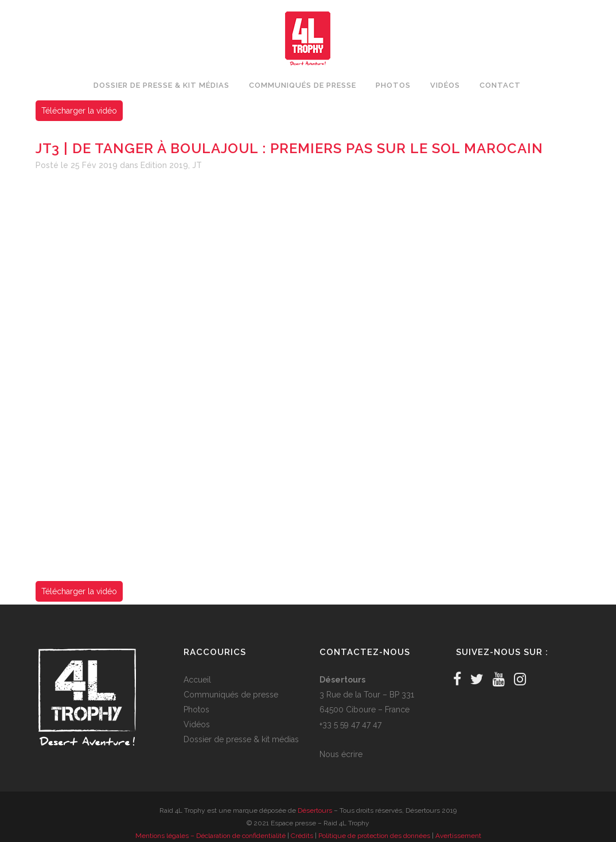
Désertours (315, 810)
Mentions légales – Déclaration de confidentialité (210, 836)
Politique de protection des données (374, 836)
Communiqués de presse (231, 695)
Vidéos (197, 724)
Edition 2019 (164, 165)
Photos (196, 710)
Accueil (197, 680)
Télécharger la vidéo (79, 111)
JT (197, 165)
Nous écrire (341, 754)
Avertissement (458, 836)
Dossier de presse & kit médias (241, 739)
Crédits (302, 836)
